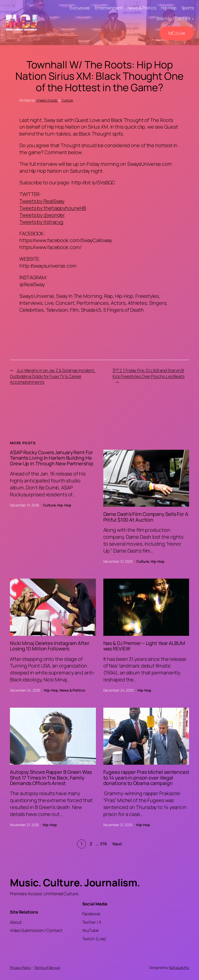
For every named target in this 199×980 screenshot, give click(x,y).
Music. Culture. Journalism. (75, 882)
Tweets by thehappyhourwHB (53, 208)
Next (117, 844)
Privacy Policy (20, 967)
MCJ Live (177, 33)
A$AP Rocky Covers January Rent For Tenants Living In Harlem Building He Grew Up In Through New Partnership (52, 458)
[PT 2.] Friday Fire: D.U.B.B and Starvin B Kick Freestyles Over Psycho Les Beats (149, 373)
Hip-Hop (64, 505)
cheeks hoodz (47, 100)
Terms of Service (47, 967)
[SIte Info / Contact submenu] (193, 19)
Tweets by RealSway (42, 201)
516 (104, 844)
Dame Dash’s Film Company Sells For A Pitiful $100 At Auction (146, 517)
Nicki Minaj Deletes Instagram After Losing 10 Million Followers (50, 646)
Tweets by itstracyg (41, 222)
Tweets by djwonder (42, 215)
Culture (67, 100)
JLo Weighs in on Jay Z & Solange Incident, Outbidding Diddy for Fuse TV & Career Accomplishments (53, 376)
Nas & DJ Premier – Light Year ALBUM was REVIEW (144, 646)
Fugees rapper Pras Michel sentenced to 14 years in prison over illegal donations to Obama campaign (146, 778)
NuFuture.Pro (179, 967)
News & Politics (72, 690)
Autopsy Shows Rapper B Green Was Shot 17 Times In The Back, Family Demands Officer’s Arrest (51, 778)
